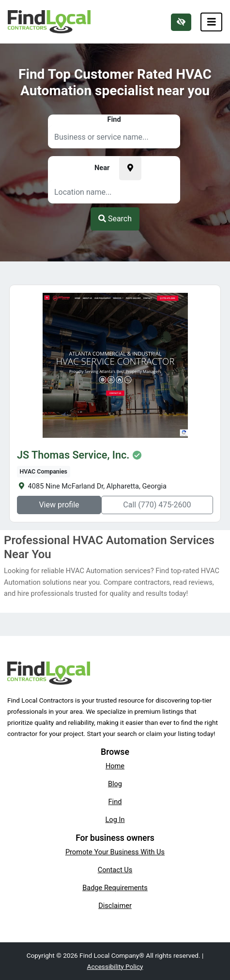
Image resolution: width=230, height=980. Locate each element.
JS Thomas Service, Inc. (73, 455)
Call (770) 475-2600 (157, 505)
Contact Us (115, 870)
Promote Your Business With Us (115, 852)
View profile (59, 505)
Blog (115, 784)
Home (115, 766)
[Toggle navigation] (212, 22)
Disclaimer (115, 906)
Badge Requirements (115, 888)
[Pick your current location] (130, 168)
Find (115, 802)
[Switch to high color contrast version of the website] (181, 22)
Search (115, 219)
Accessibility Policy (115, 966)
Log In (115, 820)
